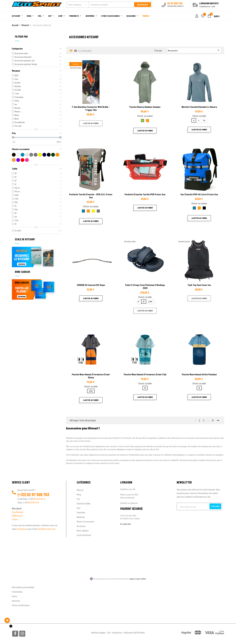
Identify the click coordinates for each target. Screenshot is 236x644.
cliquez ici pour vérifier (138, 579)
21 (213, 420)
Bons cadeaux (83, 530)
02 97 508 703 (38, 494)
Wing (79, 494)
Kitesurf (80, 490)
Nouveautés (194, 50)
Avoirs (15, 596)
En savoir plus (126, 524)
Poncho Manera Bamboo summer (145, 107)
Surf (78, 508)
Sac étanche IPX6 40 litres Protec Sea (199, 194)
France (15, 519)
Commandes (17, 591)
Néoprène (81, 517)
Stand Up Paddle (84, 503)
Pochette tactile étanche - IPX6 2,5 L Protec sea (91, 196)
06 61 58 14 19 (33, 502)
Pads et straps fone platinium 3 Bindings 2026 (145, 286)
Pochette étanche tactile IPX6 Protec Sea (145, 194)
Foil (78, 499)
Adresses (16, 600)
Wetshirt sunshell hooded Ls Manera (199, 107)
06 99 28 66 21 (39, 499)
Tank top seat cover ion (199, 285)
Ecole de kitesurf (84, 535)
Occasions (81, 526)
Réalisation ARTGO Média (134, 632)
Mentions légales (99, 632)
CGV (109, 632)
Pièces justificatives (21, 605)
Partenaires (117, 632)
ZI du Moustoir (18, 512)
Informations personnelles (23, 587)
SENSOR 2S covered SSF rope (91, 285)
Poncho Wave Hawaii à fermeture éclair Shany (91, 376)
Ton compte (17, 582)
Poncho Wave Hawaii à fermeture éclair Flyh (145, 374)
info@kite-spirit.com (47, 529)
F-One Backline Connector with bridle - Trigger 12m (91, 108)
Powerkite (81, 512)
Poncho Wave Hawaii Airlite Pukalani (199, 374)
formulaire (22, 529)
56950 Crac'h (17, 515)
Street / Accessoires (86, 521)
